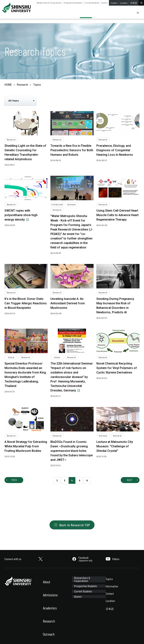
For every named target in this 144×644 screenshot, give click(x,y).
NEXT (130, 480)
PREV (14, 480)
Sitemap (30, 636)
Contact (114, 3)
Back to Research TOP (72, 525)
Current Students (92, 3)
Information (112, 586)
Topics (109, 579)
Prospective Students (73, 3)
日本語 (134, 3)
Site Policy (9, 636)
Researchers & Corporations (49, 3)
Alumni (105, 3)
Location (124, 3)
